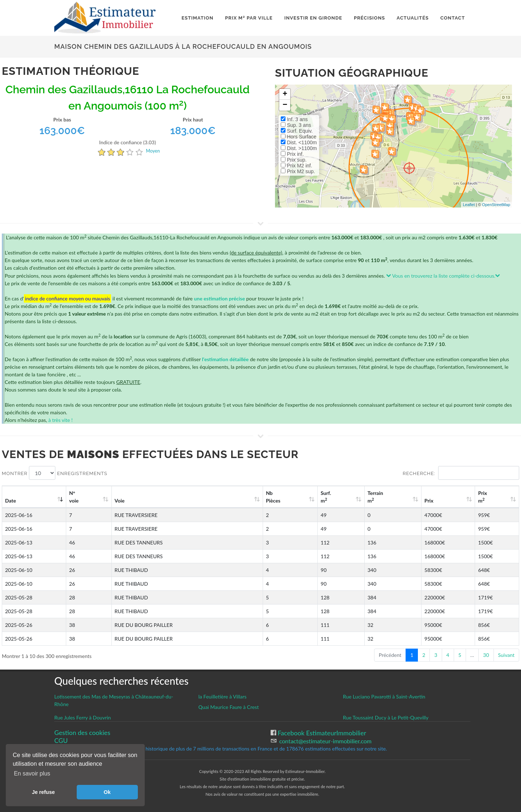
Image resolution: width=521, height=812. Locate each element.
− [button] (285, 105)
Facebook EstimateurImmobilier (321, 733)
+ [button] (285, 94)
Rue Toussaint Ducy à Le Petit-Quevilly (386, 717)
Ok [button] (107, 792)
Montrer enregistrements (55, 473)
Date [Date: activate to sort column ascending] (10, 501)
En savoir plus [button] (32, 773)
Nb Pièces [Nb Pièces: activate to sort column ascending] (273, 497)
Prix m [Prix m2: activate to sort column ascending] (482, 497)
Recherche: (461, 473)
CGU (61, 741)
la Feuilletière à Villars (222, 696)
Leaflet (469, 205)
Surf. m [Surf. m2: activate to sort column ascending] (326, 497)
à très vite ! (60, 420)
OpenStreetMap (496, 205)
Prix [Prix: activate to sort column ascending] (429, 501)
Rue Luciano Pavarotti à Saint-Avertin (384, 696)
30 (486, 655)
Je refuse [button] (43, 792)
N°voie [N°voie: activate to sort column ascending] (74, 497)
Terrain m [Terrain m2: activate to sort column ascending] (375, 497)
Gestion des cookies (82, 733)
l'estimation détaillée (225, 359)
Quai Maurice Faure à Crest (228, 707)
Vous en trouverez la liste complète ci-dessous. (443, 276)
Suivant (506, 655)
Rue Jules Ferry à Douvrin (82, 717)
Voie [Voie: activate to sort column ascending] (120, 501)
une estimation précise (219, 298)
